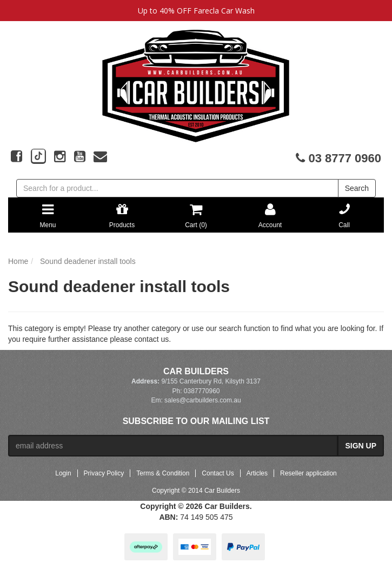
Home (18, 261)
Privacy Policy (104, 473)
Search (357, 188)
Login (63, 473)
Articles (257, 473)
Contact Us (218, 473)
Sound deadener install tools (88, 261)
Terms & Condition (163, 473)
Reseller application (308, 473)
